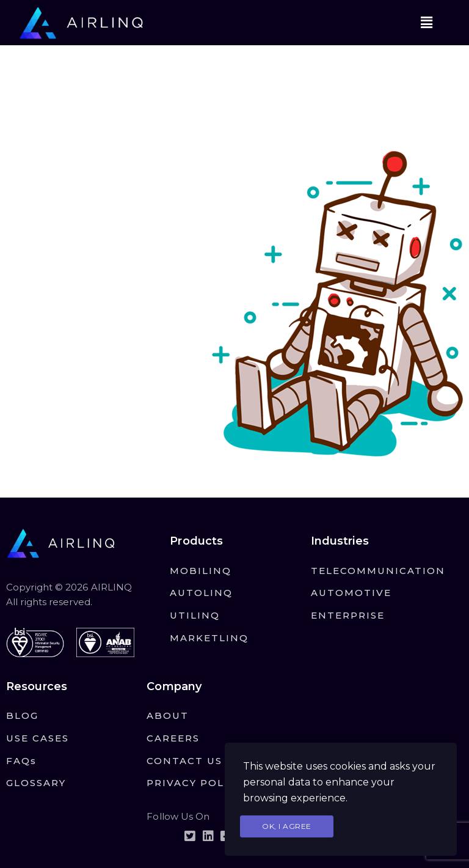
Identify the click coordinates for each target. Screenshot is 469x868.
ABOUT (168, 715)
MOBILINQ (201, 571)
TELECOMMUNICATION (378, 571)
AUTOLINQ (201, 593)
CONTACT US (184, 761)
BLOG (22, 715)
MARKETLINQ (209, 638)
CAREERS (173, 738)
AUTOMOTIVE (351, 593)
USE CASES (38, 738)
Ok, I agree (287, 826)
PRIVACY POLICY (195, 783)
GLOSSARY (36, 783)
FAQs (21, 761)
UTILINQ (195, 615)
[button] (426, 23)
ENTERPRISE (348, 615)
